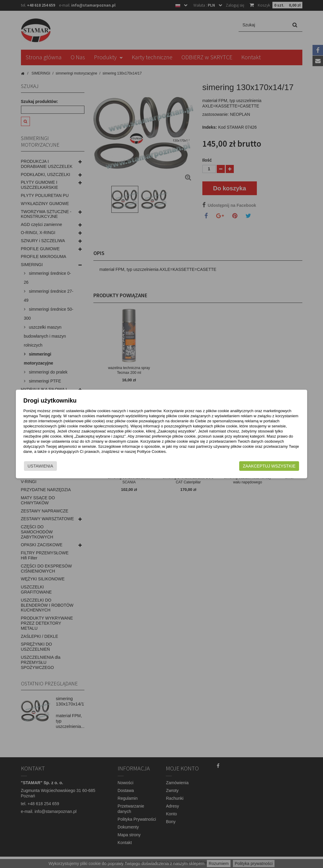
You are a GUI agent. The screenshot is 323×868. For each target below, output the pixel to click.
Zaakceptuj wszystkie (270, 466)
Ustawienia (40, 466)
